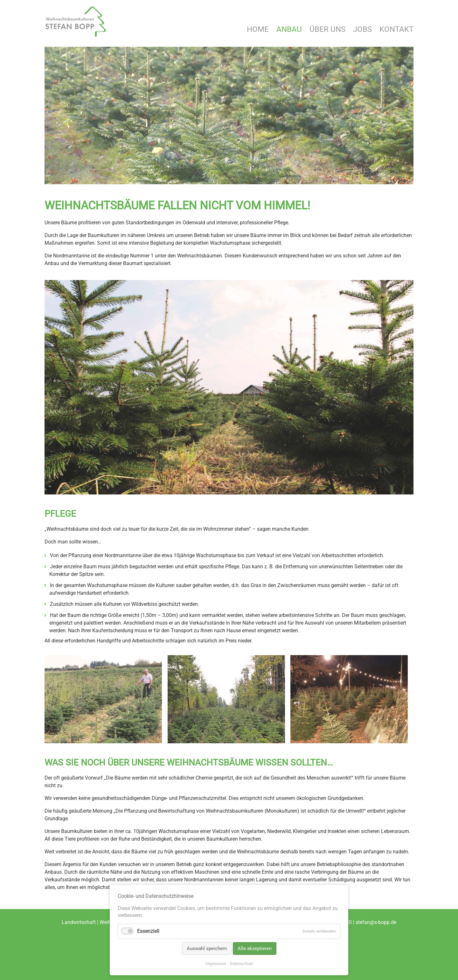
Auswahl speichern (207, 948)
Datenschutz (241, 964)
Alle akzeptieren (255, 948)
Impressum (216, 964)
